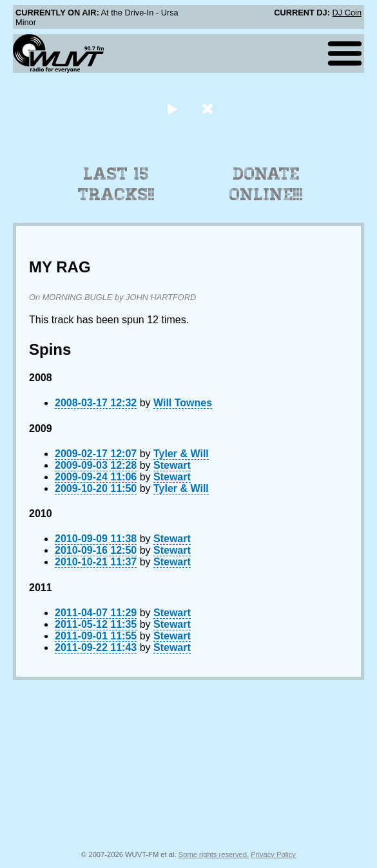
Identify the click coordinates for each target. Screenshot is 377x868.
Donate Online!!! (266, 184)
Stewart (172, 465)
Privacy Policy (273, 854)
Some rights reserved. (214, 854)
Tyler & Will (181, 454)
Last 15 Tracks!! (116, 184)
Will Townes (183, 403)
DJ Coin (347, 13)
